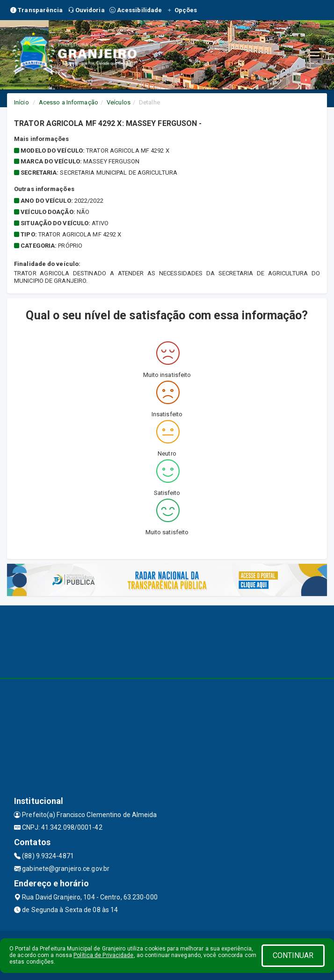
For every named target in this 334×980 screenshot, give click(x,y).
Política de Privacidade (103, 955)
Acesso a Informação (69, 102)
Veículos (119, 102)
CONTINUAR (293, 955)
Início (22, 102)
